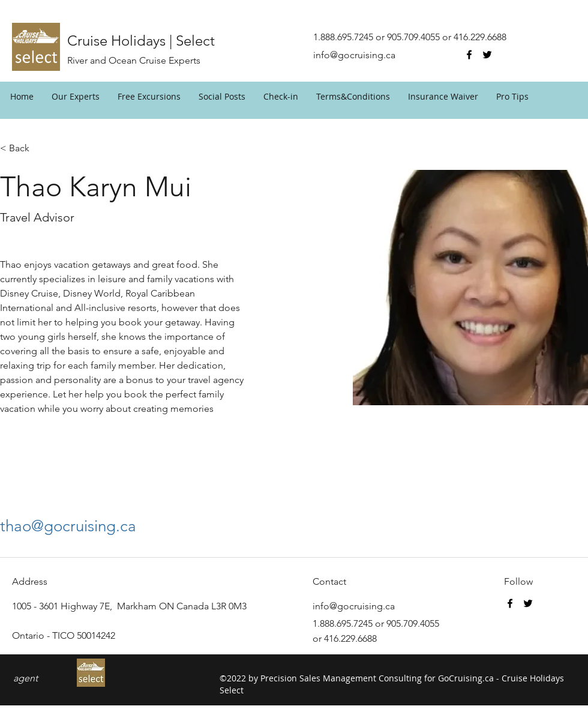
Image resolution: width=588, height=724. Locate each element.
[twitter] (487, 55)
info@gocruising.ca (354, 55)
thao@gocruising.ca (68, 526)
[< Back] (24, 149)
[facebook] (469, 55)
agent (25, 678)
